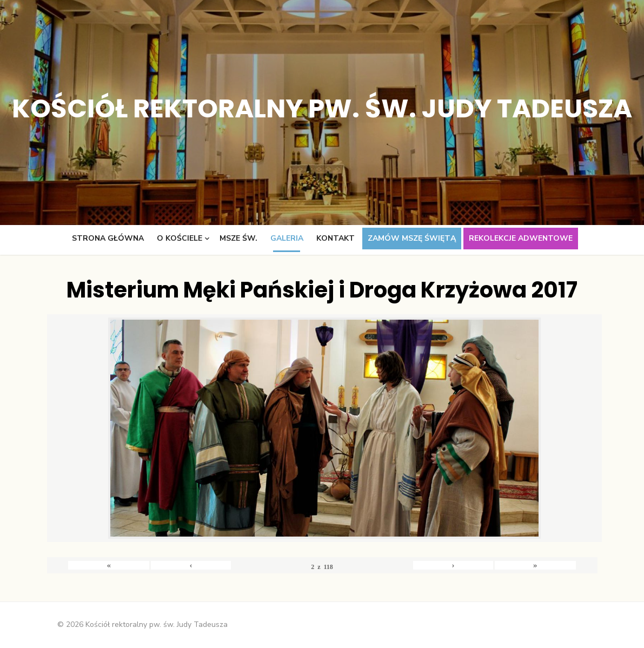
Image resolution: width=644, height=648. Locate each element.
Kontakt (336, 238)
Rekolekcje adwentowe (521, 238)
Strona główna (108, 238)
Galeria (287, 238)
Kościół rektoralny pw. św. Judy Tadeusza (322, 108)
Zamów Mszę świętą (412, 238)
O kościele (180, 238)
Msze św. (238, 238)
